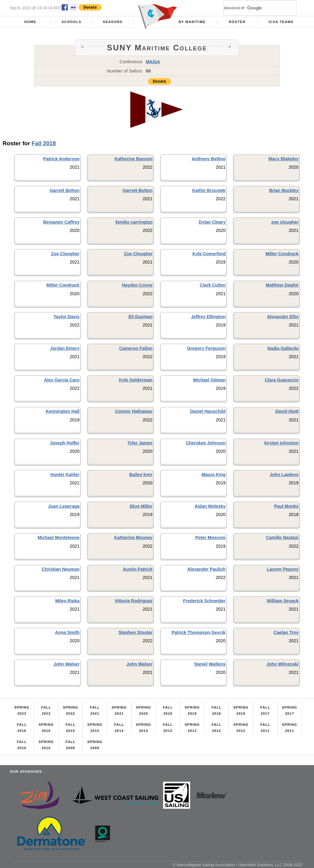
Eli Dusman (140, 317)
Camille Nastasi (282, 538)
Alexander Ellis (283, 317)
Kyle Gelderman (136, 380)
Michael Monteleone (58, 538)
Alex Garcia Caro (62, 380)
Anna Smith (67, 632)
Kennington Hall (63, 411)
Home (30, 22)
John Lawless (284, 475)
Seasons (113, 22)
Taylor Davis (67, 317)
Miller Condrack (282, 254)
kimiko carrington (134, 222)
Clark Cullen (213, 285)
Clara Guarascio (281, 380)
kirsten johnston (281, 443)
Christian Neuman (61, 569)
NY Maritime (192, 22)
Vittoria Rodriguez (134, 601)
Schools (72, 22)
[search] (253, 8)
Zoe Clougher (65, 254)
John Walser (66, 664)
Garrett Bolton (65, 190)
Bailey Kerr (141, 475)
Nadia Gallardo (283, 348)
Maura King (213, 475)
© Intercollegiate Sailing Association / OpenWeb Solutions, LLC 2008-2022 (237, 865)
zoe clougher (285, 222)
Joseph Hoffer (65, 443)
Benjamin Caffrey (61, 222)
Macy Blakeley (283, 159)
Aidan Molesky (210, 506)
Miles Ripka (67, 601)
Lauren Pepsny (283, 569)
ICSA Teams (281, 22)
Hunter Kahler (65, 475)
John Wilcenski (283, 664)
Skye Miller (141, 506)
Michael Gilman (209, 380)
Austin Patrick (138, 569)
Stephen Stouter (135, 632)
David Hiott (287, 411)
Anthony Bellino (209, 159)
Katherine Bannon (133, 159)
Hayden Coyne (137, 285)
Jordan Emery (65, 348)
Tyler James (140, 443)
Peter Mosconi (210, 538)
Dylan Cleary (212, 222)
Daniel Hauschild (208, 411)
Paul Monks (286, 506)
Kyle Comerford (209, 254)
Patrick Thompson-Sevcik (199, 632)
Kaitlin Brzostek (209, 190)
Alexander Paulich (207, 569)
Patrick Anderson (61, 159)
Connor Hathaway (134, 411)
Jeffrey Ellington (208, 317)
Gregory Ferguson (206, 348)
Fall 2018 (44, 143)
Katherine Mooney (134, 538)
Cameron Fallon (136, 348)
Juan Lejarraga (64, 506)
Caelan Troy (286, 632)
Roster (237, 22)
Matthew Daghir (282, 285)
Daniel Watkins (210, 664)
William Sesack (283, 601)
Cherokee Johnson (206, 443)
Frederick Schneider (204, 601)
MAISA (153, 62)
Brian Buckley (284, 190)
